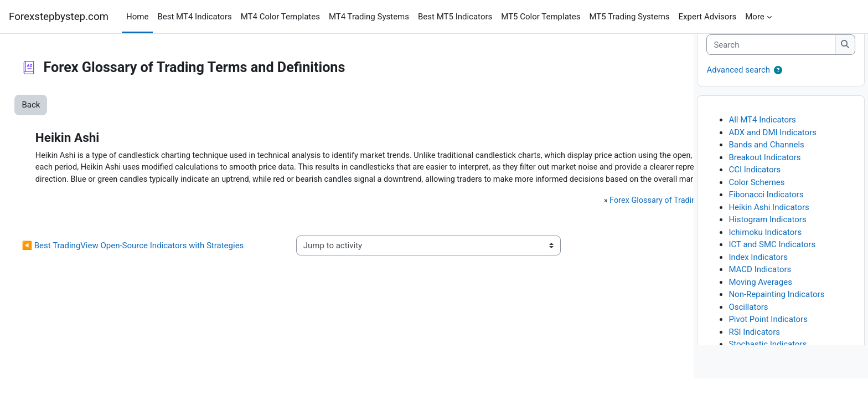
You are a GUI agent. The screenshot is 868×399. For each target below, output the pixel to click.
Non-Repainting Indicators (776, 315)
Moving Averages (760, 303)
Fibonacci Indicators (766, 215)
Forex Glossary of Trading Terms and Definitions (536, 227)
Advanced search (738, 90)
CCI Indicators (755, 190)
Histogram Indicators (767, 240)
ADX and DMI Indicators (773, 153)
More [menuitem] (755, 17)
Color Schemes (756, 203)
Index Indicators (758, 278)
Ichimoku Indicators (765, 253)
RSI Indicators (754, 352)
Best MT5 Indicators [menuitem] (455, 17)
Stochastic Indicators (768, 365)
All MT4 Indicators (762, 140)
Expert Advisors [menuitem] (708, 17)
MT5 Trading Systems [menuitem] (629, 17)
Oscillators (748, 328)
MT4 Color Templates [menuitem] (280, 17)
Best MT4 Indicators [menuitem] (194, 17)
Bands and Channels (766, 165)
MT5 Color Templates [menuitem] (541, 17)
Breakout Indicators (764, 178)
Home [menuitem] (137, 17)
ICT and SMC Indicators (772, 265)
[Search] (771, 65)
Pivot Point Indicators (768, 340)
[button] (778, 91)
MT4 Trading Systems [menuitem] (369, 17)
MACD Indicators (760, 290)
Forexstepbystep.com (59, 17)
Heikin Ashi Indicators (769, 228)
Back (56, 105)
